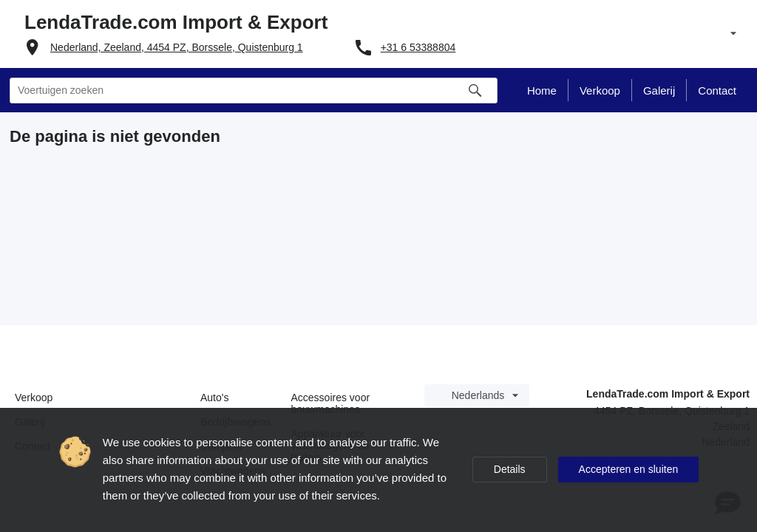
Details (510, 469)
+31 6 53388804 (418, 47)
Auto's (214, 398)
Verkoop (34, 398)
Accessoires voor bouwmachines (331, 403)
